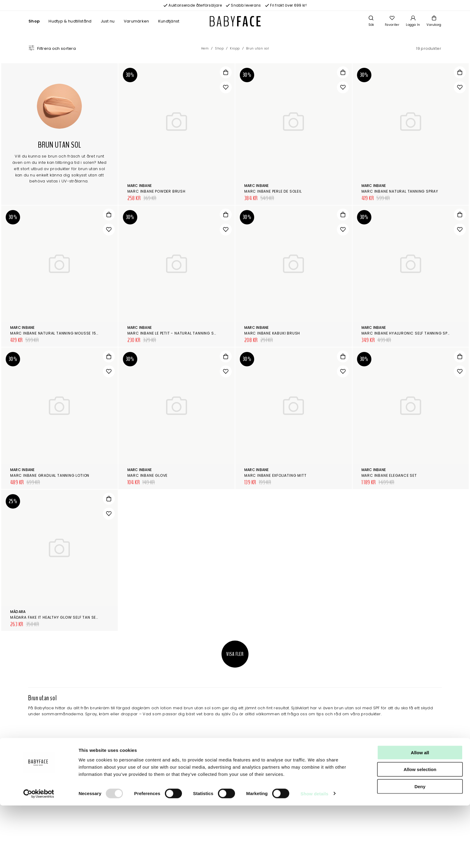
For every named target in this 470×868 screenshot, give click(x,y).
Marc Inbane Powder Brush (156, 191)
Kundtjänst (169, 21)
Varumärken (137, 21)
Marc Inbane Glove (148, 475)
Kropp (235, 48)
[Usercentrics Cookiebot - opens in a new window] (39, 856)
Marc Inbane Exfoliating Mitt (275, 475)
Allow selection (420, 832)
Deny (420, 849)
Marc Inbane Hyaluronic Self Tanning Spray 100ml (415, 333)
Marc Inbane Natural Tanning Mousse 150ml (57, 333)
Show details (315, 856)
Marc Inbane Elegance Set (389, 475)
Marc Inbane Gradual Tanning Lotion (50, 475)
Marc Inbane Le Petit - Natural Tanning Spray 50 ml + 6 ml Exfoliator (201, 333)
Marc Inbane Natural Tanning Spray (400, 191)
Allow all (420, 815)
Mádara (18, 612)
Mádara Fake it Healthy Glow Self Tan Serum (57, 617)
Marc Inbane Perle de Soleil (273, 191)
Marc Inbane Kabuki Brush (272, 333)
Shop (34, 21)
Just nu (108, 21)
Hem (205, 48)
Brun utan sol (258, 48)
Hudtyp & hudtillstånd (70, 21)
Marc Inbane (140, 186)
